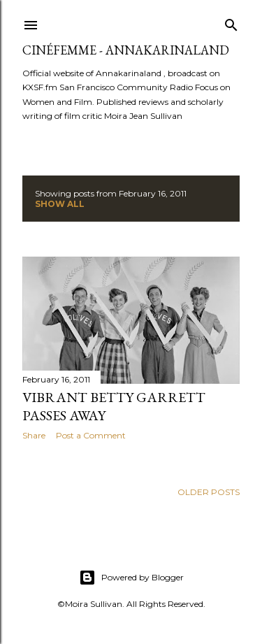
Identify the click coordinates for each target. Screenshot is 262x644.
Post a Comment (91, 435)
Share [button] (34, 435)
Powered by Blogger (131, 578)
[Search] (231, 22)
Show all (60, 204)
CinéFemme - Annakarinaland (126, 50)
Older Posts (209, 492)
